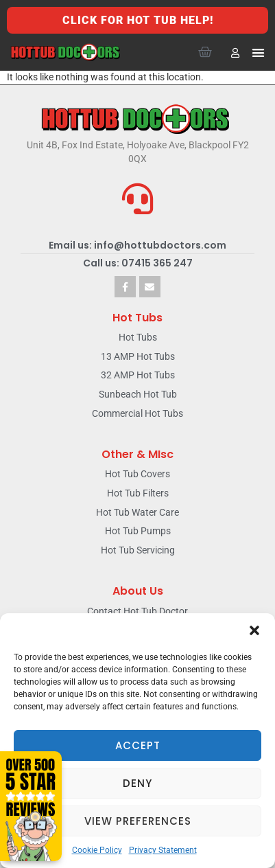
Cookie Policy (97, 850)
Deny (137, 783)
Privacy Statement (163, 850)
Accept (138, 745)
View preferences (138, 821)
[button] (254, 630)
